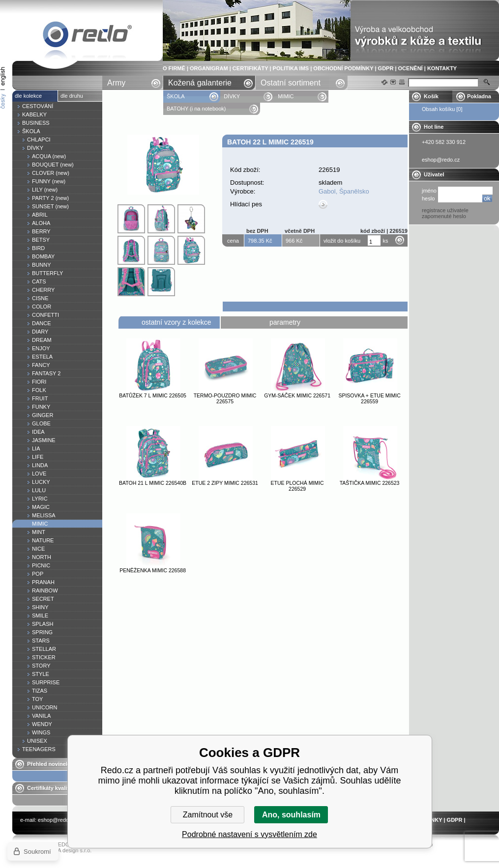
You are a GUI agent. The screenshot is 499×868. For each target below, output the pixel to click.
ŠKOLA (176, 96)
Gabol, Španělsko (344, 191)
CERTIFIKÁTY (250, 68)
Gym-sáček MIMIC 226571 (297, 395)
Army (116, 83)
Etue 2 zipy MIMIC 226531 (225, 483)
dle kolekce (28, 96)
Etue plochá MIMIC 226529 (297, 486)
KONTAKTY (442, 68)
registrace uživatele (445, 210)
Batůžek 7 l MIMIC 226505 (153, 395)
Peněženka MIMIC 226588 (153, 570)
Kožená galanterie (200, 83)
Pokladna (479, 96)
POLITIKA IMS (291, 68)
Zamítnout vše (208, 815)
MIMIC (286, 96)
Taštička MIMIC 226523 (370, 483)
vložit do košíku (342, 241)
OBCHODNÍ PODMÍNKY (343, 68)
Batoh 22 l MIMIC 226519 (88, 36)
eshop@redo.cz (57, 820)
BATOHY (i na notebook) (196, 109)
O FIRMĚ (174, 68)
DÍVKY (232, 96)
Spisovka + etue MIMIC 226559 (369, 398)
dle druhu (72, 96)
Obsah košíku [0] (442, 109)
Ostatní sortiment (291, 83)
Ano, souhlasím (291, 815)
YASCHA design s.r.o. (65, 850)
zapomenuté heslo (444, 216)
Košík (431, 96)
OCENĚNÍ (411, 68)
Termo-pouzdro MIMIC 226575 (225, 398)
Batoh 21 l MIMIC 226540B (153, 483)
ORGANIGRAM (209, 68)
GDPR (386, 68)
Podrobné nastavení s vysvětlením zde (249, 834)
